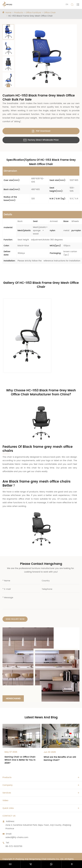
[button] (8, 26)
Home (8, 13)
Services (7, 793)
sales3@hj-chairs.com (17, 837)
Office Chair (50, 13)
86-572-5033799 (14, 846)
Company (8, 785)
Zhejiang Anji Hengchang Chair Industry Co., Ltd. (40, 859)
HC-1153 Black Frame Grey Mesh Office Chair (30, 16)
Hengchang (13, 699)
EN (67, 4)
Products (19, 13)
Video (5, 800)
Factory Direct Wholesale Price (41, 140)
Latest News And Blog (41, 717)
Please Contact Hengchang (41, 564)
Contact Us (9, 816)
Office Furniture (33, 13)
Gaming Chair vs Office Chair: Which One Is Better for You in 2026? (20, 760)
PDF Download (41, 131)
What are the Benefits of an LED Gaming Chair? (60, 759)
